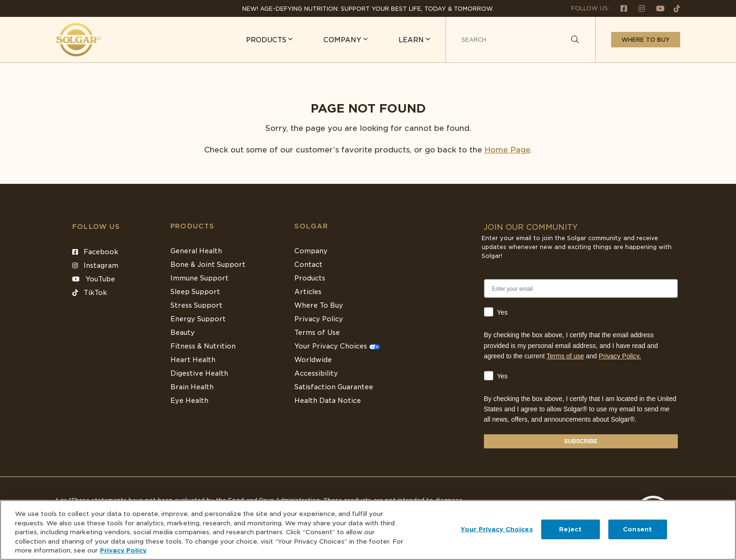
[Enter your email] (581, 288)
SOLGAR (311, 226)
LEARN (412, 40)
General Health (196, 251)
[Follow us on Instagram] (638, 8)
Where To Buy (319, 305)
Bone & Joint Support (208, 265)
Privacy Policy (319, 319)
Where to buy (646, 40)
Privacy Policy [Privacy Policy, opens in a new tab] (123, 550)
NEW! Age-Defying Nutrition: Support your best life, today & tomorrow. (368, 9)
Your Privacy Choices (337, 346)
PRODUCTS (267, 40)
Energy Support (198, 319)
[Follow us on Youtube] (657, 8)
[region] (368, 530)
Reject (570, 529)
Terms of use (565, 356)
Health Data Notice (328, 401)
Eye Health (189, 401)
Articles (308, 292)
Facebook (95, 252)
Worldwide (313, 360)
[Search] (575, 40)
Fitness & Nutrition (203, 346)
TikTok (90, 293)
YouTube (94, 279)
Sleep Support (195, 292)
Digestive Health (199, 373)
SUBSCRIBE (581, 441)
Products (192, 226)
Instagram (95, 265)
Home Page (507, 150)
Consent (637, 529)
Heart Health (193, 360)
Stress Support (196, 305)
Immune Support (199, 278)
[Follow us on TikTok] (673, 8)
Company (311, 251)
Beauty (183, 333)
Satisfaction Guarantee (334, 387)
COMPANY (343, 40)
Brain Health (192, 387)
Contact (308, 265)
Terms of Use (317, 333)
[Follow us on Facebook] (620, 8)
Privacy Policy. (620, 356)
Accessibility (316, 373)
